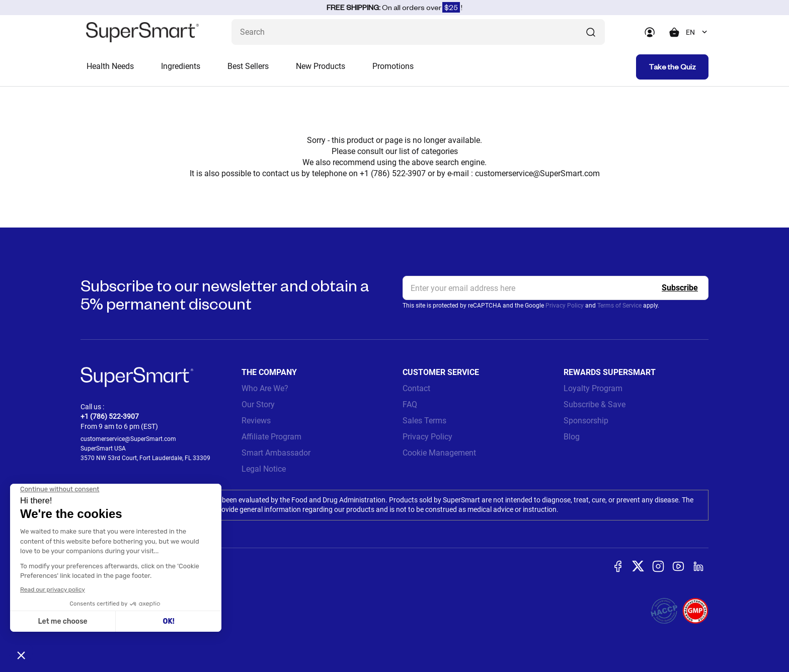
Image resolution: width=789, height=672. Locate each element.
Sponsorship (586, 421)
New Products (321, 66)
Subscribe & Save (595, 404)
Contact (416, 388)
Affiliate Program (271, 437)
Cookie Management (439, 453)
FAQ (410, 404)
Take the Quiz (672, 67)
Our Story (258, 404)
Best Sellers (248, 66)
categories (440, 151)
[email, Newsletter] (556, 288)
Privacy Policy (565, 306)
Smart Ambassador (276, 453)
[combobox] (697, 32)
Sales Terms (424, 421)
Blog (572, 437)
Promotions (393, 66)
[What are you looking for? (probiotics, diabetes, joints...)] (418, 32)
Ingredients (181, 66)
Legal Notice (264, 469)
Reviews (256, 421)
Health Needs (110, 66)
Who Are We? (265, 388)
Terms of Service (619, 306)
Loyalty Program (593, 388)
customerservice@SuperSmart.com (537, 173)
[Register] (680, 288)
